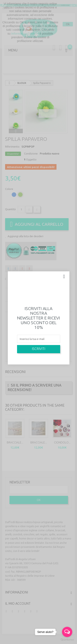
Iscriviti (38, 349)
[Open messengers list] (67, 632)
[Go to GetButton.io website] (67, 640)
